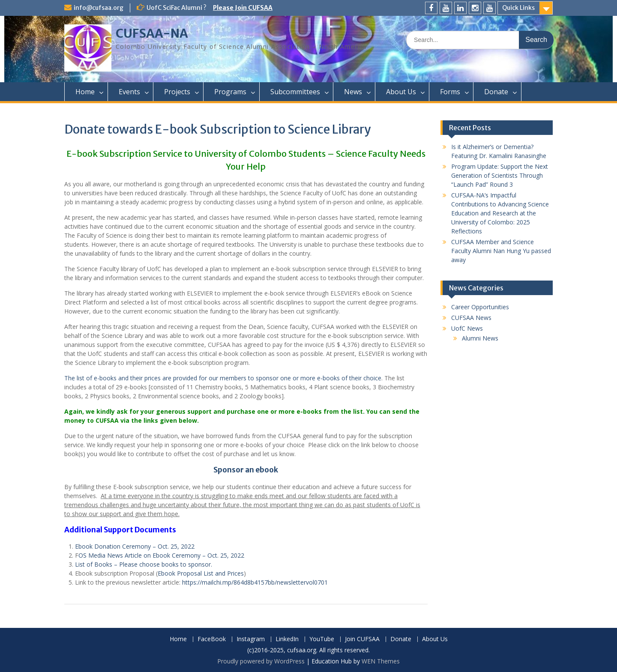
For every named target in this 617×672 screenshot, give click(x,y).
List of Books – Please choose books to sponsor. (144, 564)
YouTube (322, 639)
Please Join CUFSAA (243, 8)
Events (129, 92)
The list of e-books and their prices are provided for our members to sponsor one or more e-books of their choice (223, 378)
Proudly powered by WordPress (261, 661)
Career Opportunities (480, 307)
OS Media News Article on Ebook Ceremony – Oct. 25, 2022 (161, 555)
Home (85, 92)
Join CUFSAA (362, 639)
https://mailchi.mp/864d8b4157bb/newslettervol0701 (255, 582)
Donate (496, 92)
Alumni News (480, 338)
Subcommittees (295, 92)
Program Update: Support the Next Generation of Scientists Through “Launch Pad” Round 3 (500, 175)
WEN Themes (381, 661)
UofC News (467, 328)
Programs (230, 92)
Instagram (251, 639)
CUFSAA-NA (152, 33)
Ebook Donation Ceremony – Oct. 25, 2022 (135, 546)
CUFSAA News (471, 318)
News (353, 92)
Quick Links (518, 8)
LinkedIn (287, 639)
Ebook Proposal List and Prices (201, 573)
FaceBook (212, 639)
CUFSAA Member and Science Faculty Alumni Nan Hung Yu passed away (501, 251)
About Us (401, 92)
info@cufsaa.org (99, 8)
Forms (450, 92)
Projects (177, 92)
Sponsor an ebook (246, 470)
